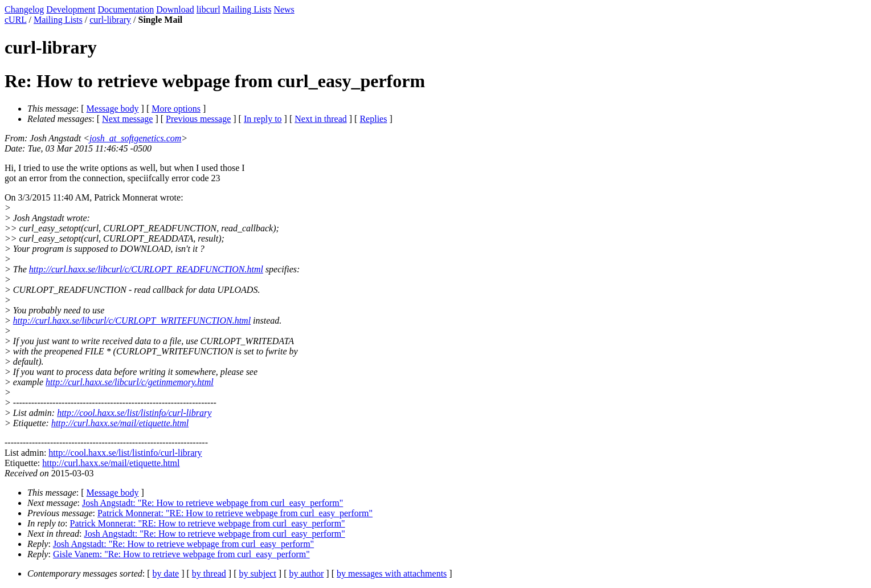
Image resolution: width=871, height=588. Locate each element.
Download (175, 9)
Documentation (126, 9)
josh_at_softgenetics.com (135, 138)
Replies (373, 119)
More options (176, 109)
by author (306, 573)
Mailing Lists (247, 9)
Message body (113, 109)
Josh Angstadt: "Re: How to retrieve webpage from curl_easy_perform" (212, 503)
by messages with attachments (392, 573)
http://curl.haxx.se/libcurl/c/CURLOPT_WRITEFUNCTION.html (132, 320)
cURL (16, 20)
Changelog (24, 9)
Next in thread (321, 119)
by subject (258, 573)
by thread (209, 573)
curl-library (110, 20)
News (284, 9)
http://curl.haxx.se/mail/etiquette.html (120, 423)
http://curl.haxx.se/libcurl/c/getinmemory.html (130, 382)
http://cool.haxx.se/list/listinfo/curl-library (134, 413)
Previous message (198, 119)
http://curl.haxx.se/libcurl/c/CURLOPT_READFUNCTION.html (146, 269)
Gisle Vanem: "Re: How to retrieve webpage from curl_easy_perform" (181, 554)
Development (71, 9)
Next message (127, 119)
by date (166, 573)
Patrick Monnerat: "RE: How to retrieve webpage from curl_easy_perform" (235, 513)
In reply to (263, 119)
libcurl (208, 9)
